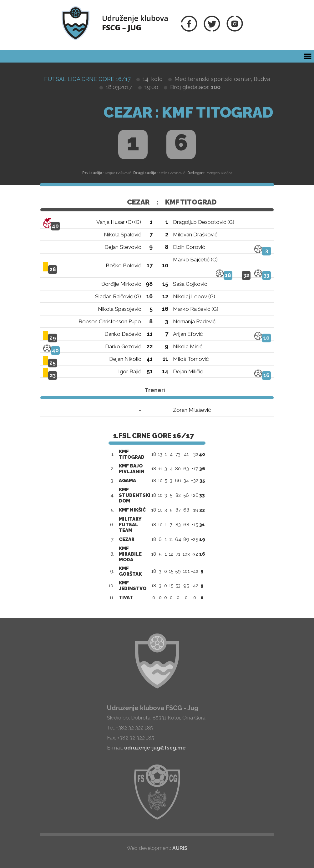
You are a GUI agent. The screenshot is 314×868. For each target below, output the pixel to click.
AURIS (180, 848)
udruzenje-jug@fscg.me (155, 748)
